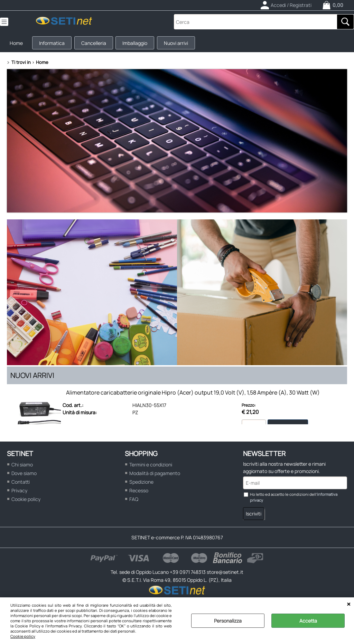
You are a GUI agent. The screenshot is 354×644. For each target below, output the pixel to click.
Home (17, 44)
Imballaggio (141, 44)
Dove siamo (24, 476)
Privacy (19, 494)
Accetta (308, 621)
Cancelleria (98, 44)
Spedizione (141, 485)
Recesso (139, 494)
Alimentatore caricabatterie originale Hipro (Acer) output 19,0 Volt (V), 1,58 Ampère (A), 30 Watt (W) (193, 396)
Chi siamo (22, 468)
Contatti (21, 485)
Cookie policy (23, 636)
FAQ (134, 502)
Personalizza (228, 621)
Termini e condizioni (151, 468)
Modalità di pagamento (155, 476)
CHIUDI (349, 604)
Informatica (55, 44)
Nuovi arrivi (183, 44)
